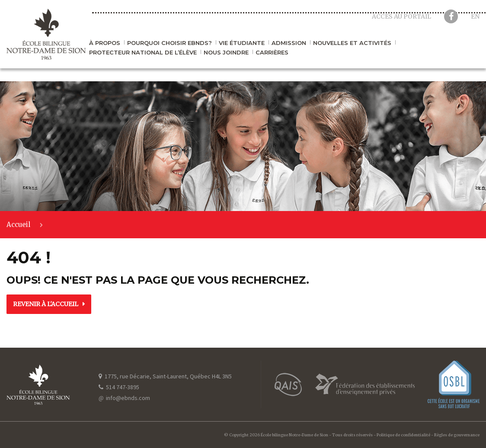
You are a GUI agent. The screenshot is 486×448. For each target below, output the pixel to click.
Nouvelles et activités (352, 43)
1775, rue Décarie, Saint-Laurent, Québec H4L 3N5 (165, 376)
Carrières (272, 53)
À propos (105, 43)
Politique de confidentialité (403, 435)
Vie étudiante (242, 43)
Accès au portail (401, 16)
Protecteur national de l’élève (143, 53)
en (475, 16)
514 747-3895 (119, 387)
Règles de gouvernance (457, 435)
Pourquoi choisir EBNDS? (169, 43)
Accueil (18, 225)
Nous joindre (226, 53)
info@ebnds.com (124, 398)
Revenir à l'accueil (46, 304)
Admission (289, 43)
